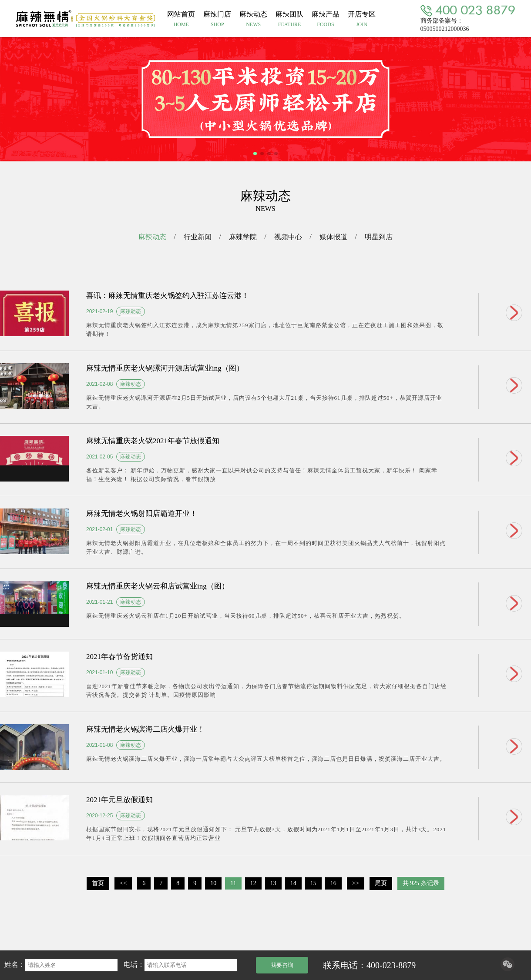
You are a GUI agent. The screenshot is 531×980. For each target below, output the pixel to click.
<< (123, 883)
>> (356, 883)
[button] (255, 154)
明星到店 (379, 237)
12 (253, 883)
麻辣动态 (152, 237)
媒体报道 (333, 237)
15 (313, 883)
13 (273, 883)
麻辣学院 (243, 237)
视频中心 (288, 237)
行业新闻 (198, 237)
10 (213, 883)
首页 (98, 883)
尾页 (381, 883)
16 (333, 883)
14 (293, 883)
